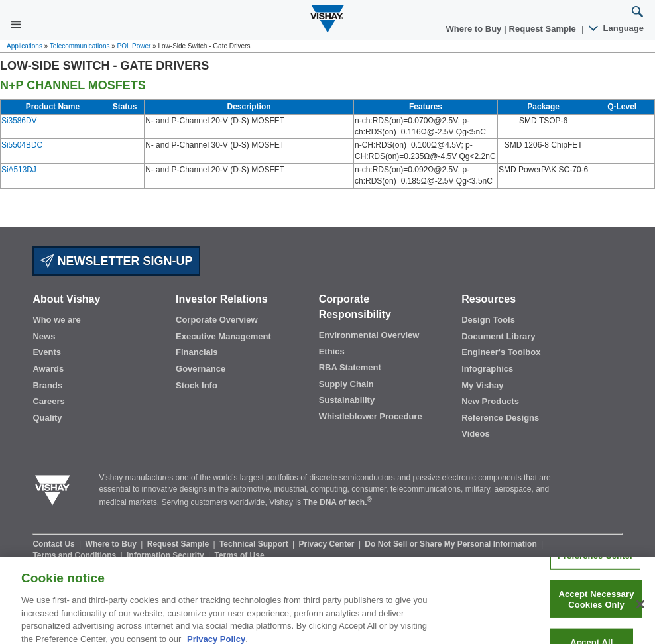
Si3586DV (19, 121)
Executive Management (223, 336)
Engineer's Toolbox (501, 352)
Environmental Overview (369, 335)
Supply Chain (346, 384)
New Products (490, 401)
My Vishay (482, 385)
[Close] (640, 611)
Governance (201, 369)
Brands (47, 385)
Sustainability (347, 400)
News (44, 336)
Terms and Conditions (75, 555)
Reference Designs (500, 418)
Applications (25, 46)
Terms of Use (240, 555)
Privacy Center (327, 544)
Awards (48, 369)
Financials (197, 352)
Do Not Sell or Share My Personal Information (452, 544)
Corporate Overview (217, 320)
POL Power (134, 46)
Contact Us (55, 544)
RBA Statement (350, 367)
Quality (47, 418)
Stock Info (197, 385)
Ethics (332, 351)
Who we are (56, 320)
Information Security (166, 555)
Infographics (487, 369)
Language (617, 28)
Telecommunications (80, 46)
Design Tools (488, 320)
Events (47, 352)
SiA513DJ (19, 170)
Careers (48, 401)
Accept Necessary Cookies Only (596, 605)
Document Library (498, 336)
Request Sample (179, 544)
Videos (475, 434)
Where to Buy (475, 29)
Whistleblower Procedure (371, 416)
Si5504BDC (22, 145)
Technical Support (255, 544)
